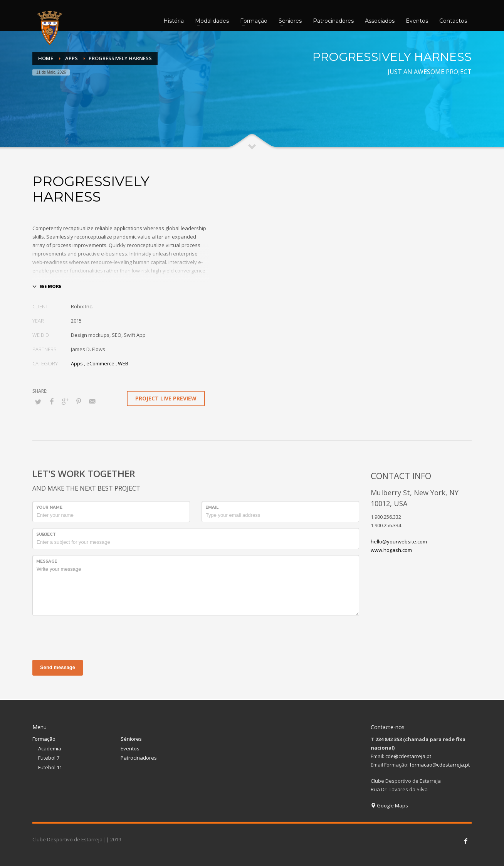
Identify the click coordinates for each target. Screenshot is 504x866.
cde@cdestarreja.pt (408, 756)
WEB (123, 363)
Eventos (130, 748)
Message (47, 561)
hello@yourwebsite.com (399, 541)
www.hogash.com (391, 550)
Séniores (131, 739)
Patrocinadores (139, 758)
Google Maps (389, 805)
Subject (46, 534)
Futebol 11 (50, 767)
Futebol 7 (49, 758)
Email (212, 507)
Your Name (49, 507)
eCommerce (100, 363)
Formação (44, 739)
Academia (50, 748)
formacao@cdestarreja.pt (440, 765)
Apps (77, 363)
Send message (58, 667)
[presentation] (91, 637)
